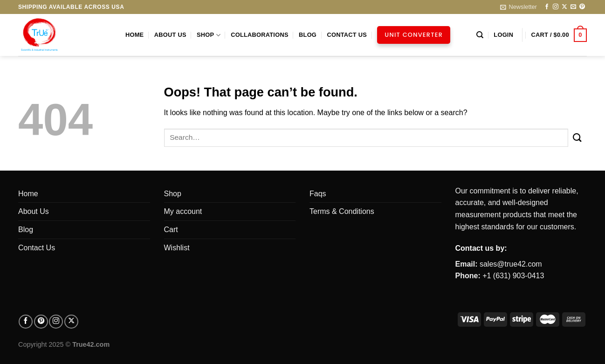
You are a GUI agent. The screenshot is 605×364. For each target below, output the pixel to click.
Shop (209, 35)
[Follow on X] (564, 7)
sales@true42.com (511, 264)
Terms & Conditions (342, 211)
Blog (308, 35)
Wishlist (177, 248)
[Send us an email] (573, 7)
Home (134, 35)
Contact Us (347, 35)
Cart (171, 230)
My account (183, 211)
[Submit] (577, 138)
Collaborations (260, 35)
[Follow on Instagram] (556, 7)
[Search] (480, 35)
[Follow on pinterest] (41, 322)
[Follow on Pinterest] (582, 7)
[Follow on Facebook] (547, 7)
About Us (170, 35)
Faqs (318, 194)
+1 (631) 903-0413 (513, 276)
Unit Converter (414, 35)
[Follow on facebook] (26, 322)
